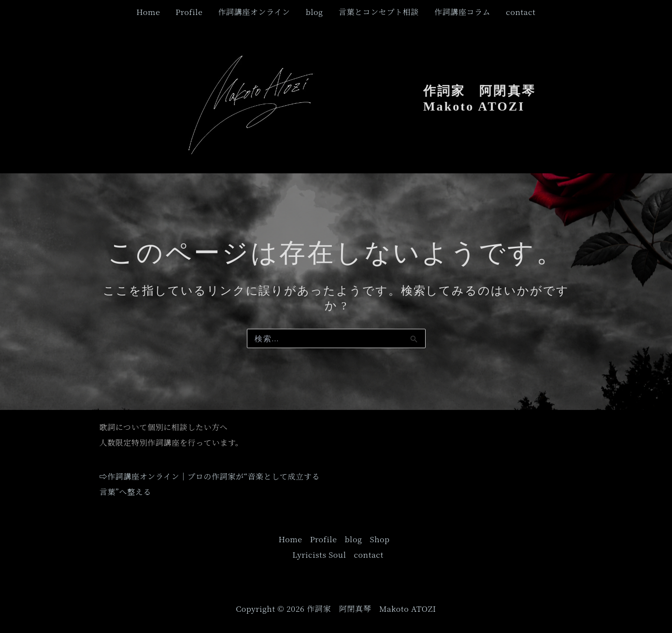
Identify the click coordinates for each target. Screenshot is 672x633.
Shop (379, 539)
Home (148, 12)
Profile (189, 12)
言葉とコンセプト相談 (379, 12)
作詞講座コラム (462, 12)
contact (521, 12)
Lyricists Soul (319, 555)
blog (315, 12)
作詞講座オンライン (254, 12)
